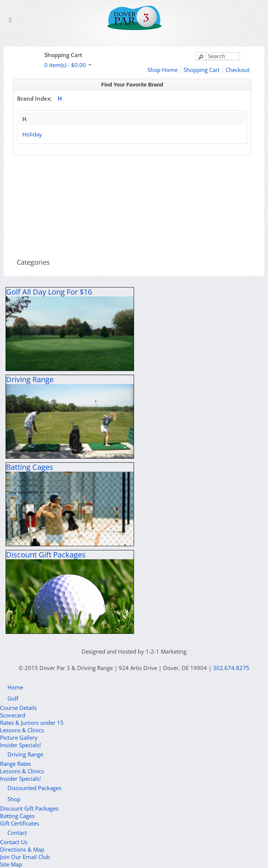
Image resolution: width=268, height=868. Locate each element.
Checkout (237, 70)
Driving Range (25, 754)
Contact (17, 833)
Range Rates (15, 764)
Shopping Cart (202, 70)
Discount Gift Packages (29, 808)
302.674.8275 (231, 668)
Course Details (18, 708)
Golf (13, 698)
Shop (14, 799)
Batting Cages (17, 816)
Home (15, 687)
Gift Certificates (20, 823)
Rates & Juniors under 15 (32, 723)
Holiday (32, 134)
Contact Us (14, 842)
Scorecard (13, 715)
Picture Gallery (19, 738)
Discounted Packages (34, 788)
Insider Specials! (20, 745)
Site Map (11, 864)
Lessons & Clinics (22, 730)
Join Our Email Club (25, 857)
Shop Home (162, 70)
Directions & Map (22, 849)
